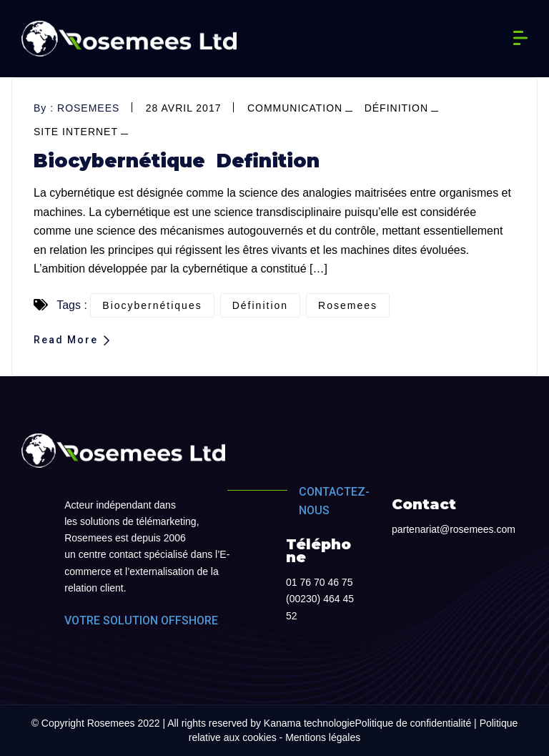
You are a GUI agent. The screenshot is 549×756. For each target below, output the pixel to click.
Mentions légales (323, 737)
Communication (295, 108)
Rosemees (348, 305)
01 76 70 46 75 (319, 582)
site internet (76, 132)
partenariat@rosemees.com (454, 529)
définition (396, 108)
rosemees (88, 108)
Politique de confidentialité (414, 723)
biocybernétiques (152, 305)
